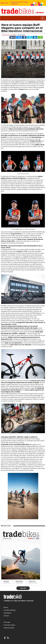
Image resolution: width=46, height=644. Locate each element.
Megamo (22, 89)
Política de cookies (9, 628)
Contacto (6, 616)
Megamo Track (22, 251)
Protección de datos (9, 625)
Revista (6, 607)
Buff (17, 82)
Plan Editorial (7, 613)
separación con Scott (36, 82)
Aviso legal (7, 622)
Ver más (23, 588)
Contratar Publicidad (10, 610)
